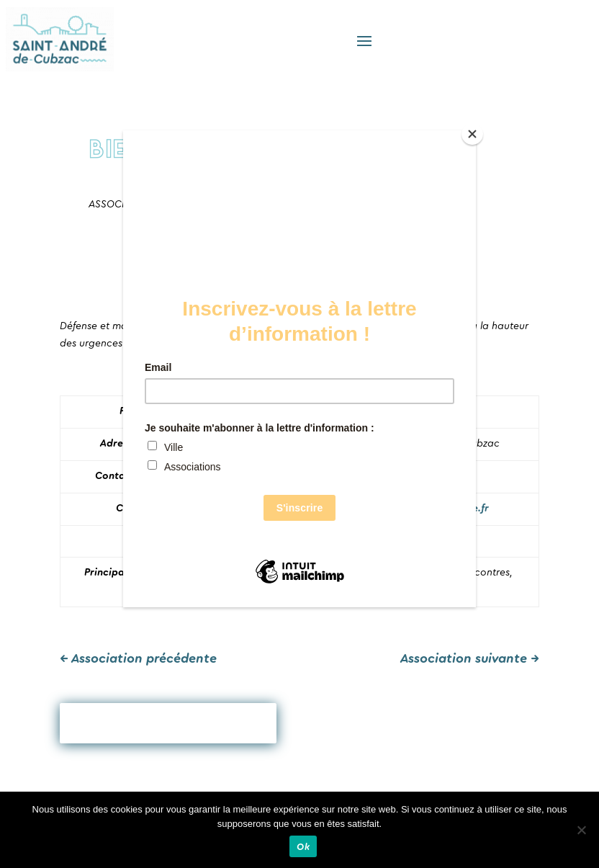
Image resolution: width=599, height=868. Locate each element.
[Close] (472, 134)
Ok (303, 847)
